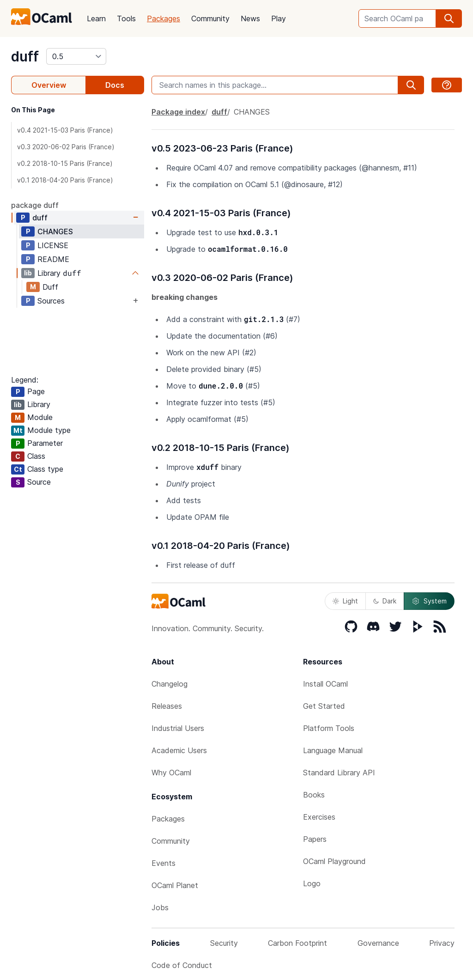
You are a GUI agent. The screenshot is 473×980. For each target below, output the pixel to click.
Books (314, 795)
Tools (126, 18)
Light (345, 601)
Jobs (160, 907)
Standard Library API (339, 773)
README (53, 259)
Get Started (324, 706)
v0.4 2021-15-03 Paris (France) (65, 130)
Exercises (319, 817)
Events (164, 863)
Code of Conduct (182, 965)
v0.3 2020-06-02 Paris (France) (66, 147)
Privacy (442, 943)
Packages (164, 18)
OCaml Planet (175, 885)
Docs (115, 85)
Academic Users (179, 750)
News (250, 18)
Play (279, 18)
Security (224, 943)
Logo (312, 883)
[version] (76, 56)
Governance (378, 943)
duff (25, 56)
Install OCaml (325, 684)
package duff (35, 205)
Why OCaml (171, 773)
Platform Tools (329, 728)
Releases (167, 706)
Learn (96, 18)
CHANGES (55, 231)
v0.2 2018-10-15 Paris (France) (65, 163)
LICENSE (53, 245)
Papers (315, 839)
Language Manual (333, 750)
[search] (449, 18)
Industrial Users (178, 728)
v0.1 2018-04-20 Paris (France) (65, 180)
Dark (385, 601)
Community (210, 18)
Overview (49, 85)
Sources (51, 301)
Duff (50, 287)
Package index (178, 112)
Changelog (170, 684)
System (429, 601)
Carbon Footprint (297, 943)
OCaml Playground (334, 861)
